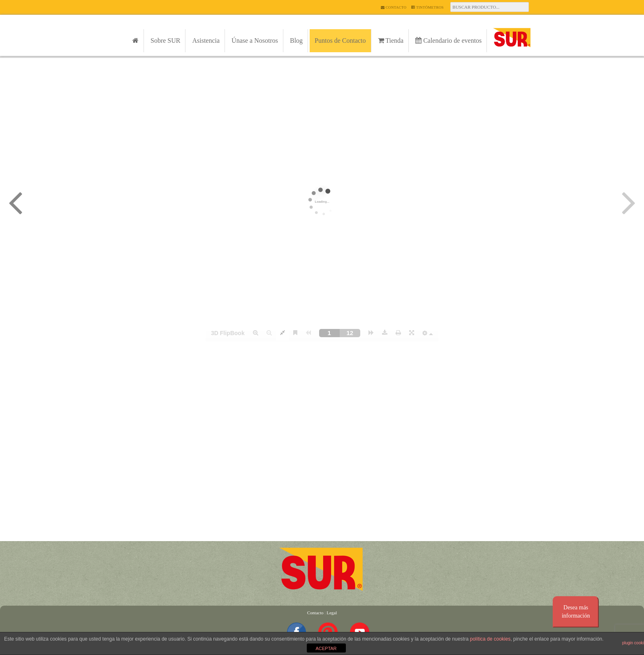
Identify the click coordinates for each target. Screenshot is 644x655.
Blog (296, 41)
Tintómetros (427, 7)
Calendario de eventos (448, 41)
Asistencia (206, 41)
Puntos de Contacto (340, 41)
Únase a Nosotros (255, 41)
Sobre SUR (165, 41)
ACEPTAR (326, 648)
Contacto (394, 7)
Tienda (391, 41)
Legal (332, 613)
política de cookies (490, 639)
